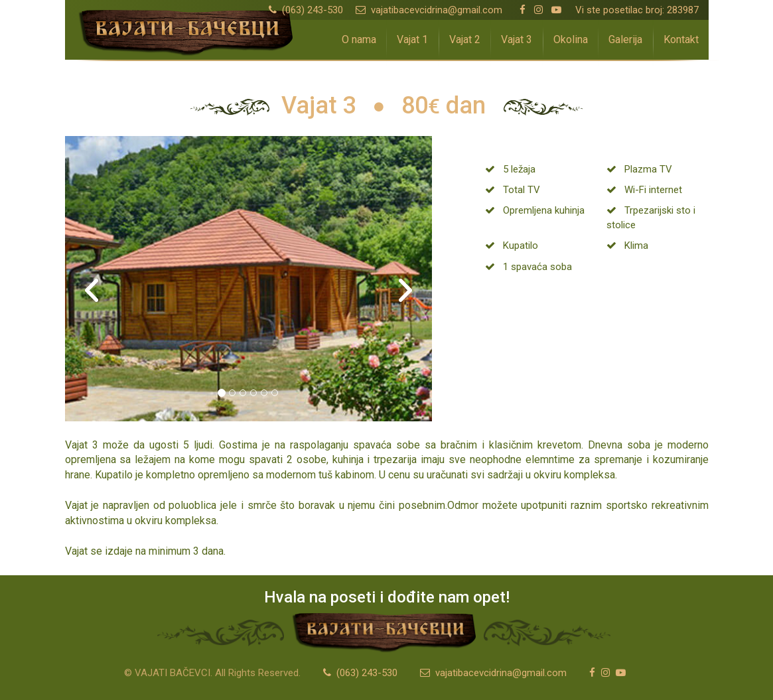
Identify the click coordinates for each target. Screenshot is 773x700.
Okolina (571, 39)
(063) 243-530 (306, 10)
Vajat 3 (517, 39)
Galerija (625, 39)
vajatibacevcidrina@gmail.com (429, 10)
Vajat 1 (412, 39)
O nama (359, 39)
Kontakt (681, 39)
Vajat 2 (465, 39)
